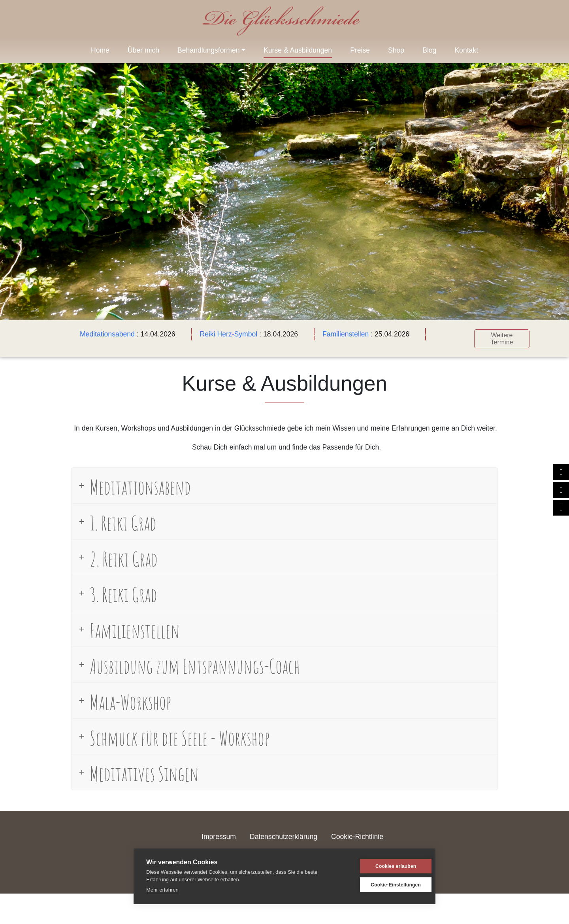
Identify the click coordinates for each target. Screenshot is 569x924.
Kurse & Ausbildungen (298, 50)
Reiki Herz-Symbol (227, 334)
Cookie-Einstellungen (385, 885)
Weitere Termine (500, 337)
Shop (396, 50)
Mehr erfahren (162, 890)
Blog (429, 50)
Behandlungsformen (208, 50)
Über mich (143, 50)
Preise (360, 50)
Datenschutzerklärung (284, 835)
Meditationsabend (106, 334)
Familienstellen (344, 334)
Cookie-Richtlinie (357, 835)
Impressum (219, 835)
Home (100, 50)
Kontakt (466, 50)
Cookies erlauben (385, 866)
